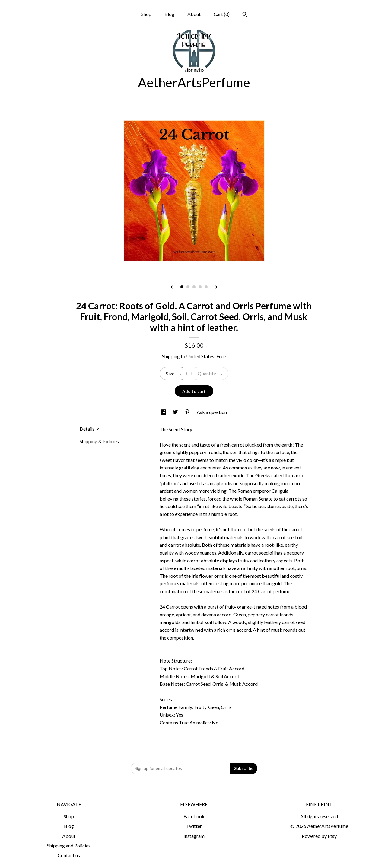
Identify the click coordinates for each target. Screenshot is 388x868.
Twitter (194, 826)
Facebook (194, 816)
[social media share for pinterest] (188, 412)
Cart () (222, 14)
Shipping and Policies (69, 846)
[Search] (245, 15)
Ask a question (212, 412)
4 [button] (200, 287)
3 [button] (194, 287)
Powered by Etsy (319, 836)
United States (200, 356)
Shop (146, 14)
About (194, 14)
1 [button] (182, 287)
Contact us (69, 855)
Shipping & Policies (99, 441)
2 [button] (188, 287)
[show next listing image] (216, 288)
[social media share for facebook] (164, 412)
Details (89, 429)
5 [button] (206, 287)
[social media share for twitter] (176, 412)
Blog (169, 14)
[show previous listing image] (172, 288)
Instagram (194, 836)
